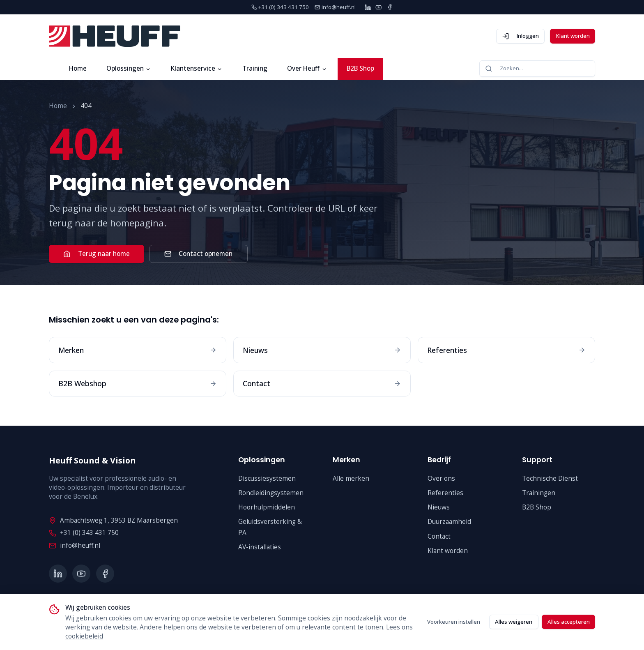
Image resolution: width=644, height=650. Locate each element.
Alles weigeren (514, 622)
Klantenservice (197, 68)
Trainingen (539, 493)
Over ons (441, 478)
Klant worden (573, 36)
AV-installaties (260, 547)
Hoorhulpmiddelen (267, 507)
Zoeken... (504, 68)
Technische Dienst (550, 478)
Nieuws (439, 507)
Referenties (445, 493)
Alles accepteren (569, 622)
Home (78, 68)
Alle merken (351, 478)
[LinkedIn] (368, 7)
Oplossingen (129, 68)
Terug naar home (96, 254)
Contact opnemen (198, 254)
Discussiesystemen (267, 478)
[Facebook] (390, 7)
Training (255, 68)
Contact (439, 536)
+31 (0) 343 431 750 (84, 533)
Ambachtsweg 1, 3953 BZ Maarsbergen (113, 520)
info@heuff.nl (74, 545)
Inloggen (520, 36)
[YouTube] (378, 7)
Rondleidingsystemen (271, 493)
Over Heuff (307, 68)
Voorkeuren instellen (454, 622)
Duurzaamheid (449, 522)
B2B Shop (360, 68)
